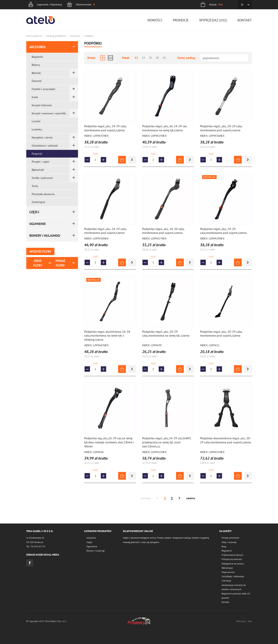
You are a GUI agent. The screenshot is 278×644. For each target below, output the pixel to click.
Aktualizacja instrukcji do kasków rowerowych (234, 587)
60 (164, 58)
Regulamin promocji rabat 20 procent (236, 596)
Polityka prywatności (232, 559)
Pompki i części (41, 162)
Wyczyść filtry (40, 251)
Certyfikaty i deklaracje (233, 576)
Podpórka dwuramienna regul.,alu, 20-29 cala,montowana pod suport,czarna (225, 440)
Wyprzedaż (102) (213, 20)
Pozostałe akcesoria (43, 194)
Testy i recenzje (229, 542)
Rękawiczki (38, 170)
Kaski (35, 97)
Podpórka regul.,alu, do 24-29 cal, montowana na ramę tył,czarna (165, 128)
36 (150, 58)
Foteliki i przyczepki (43, 89)
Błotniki (36, 73)
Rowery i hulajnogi (45, 236)
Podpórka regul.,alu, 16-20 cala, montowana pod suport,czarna (163, 231)
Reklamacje (227, 568)
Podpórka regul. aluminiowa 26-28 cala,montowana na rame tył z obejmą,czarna (107, 336)
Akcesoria (37, 47)
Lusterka (37, 129)
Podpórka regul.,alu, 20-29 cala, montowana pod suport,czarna (221, 128)
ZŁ (242, 5)
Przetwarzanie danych (232, 555)
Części (34, 212)
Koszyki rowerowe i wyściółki (49, 113)
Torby (35, 186)
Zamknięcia (38, 202)
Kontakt (245, 20)
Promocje (181, 20)
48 (157, 58)
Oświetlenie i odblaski (45, 146)
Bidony (36, 65)
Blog (224, 546)
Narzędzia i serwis (42, 137)
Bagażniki (37, 57)
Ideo (250, 621)
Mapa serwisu (228, 572)
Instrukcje (226, 581)
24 (143, 58)
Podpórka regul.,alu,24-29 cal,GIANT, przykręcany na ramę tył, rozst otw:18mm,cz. (167, 442)
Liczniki (36, 121)
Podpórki (37, 154)
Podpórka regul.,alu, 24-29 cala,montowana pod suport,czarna (223, 231)
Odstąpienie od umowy (233, 564)
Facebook (30, 563)
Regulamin (227, 551)
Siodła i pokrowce (42, 178)
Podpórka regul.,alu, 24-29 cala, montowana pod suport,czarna (105, 128)
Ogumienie (38, 224)
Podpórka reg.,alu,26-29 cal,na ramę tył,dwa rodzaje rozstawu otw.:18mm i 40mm (109, 442)
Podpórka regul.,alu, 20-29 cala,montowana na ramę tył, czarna (166, 334)
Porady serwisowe (230, 538)
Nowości (155, 20)
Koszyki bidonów (42, 105)
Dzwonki (37, 81)
